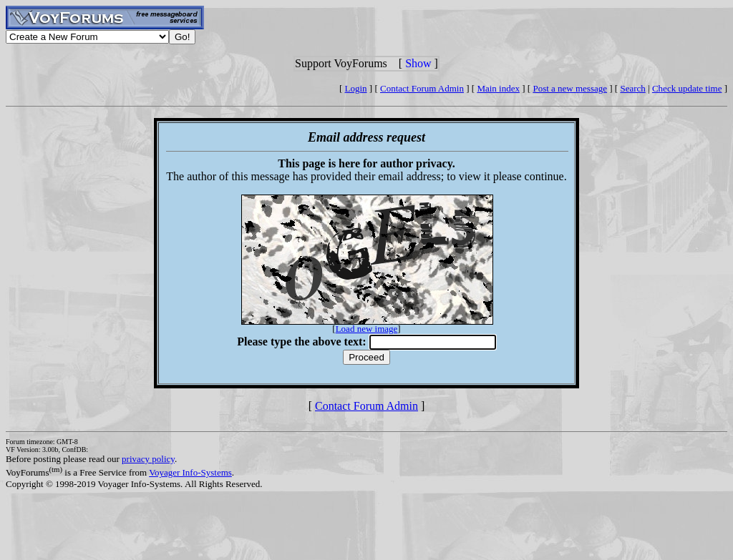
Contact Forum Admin (422, 88)
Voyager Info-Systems (190, 472)
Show (418, 63)
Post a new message (570, 88)
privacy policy (148, 459)
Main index (498, 88)
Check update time (687, 88)
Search (632, 88)
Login (356, 88)
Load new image (367, 329)
